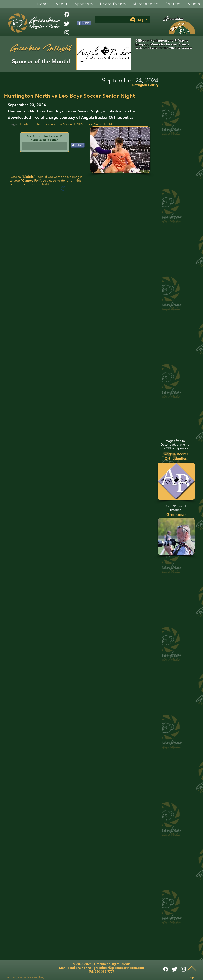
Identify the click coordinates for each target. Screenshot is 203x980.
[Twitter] (67, 23)
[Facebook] (67, 14)
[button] (62, 4)
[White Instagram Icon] (67, 33)
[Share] (84, 23)
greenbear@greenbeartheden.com (119, 968)
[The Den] (182, 28)
